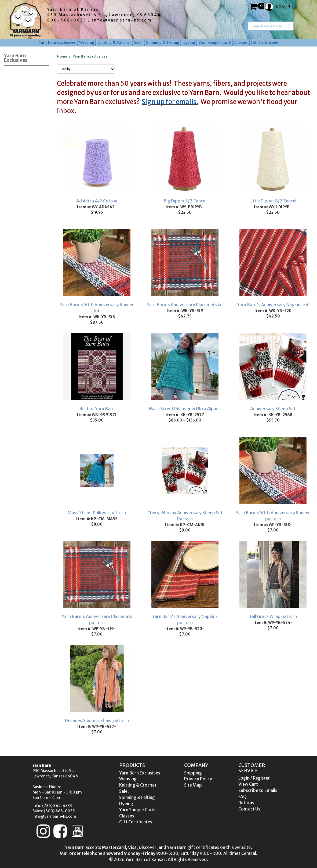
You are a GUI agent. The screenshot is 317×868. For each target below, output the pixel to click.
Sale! (138, 42)
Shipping (193, 773)
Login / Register (254, 778)
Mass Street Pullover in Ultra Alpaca (185, 409)
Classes (241, 42)
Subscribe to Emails (258, 790)
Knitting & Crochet (114, 42)
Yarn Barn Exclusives (57, 42)
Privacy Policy (198, 779)
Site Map (193, 785)
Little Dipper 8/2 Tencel (273, 201)
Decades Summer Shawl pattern (97, 720)
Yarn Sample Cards (215, 42)
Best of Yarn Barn (97, 409)
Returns (246, 803)
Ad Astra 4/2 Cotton (97, 201)
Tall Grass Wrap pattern (273, 616)
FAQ (243, 796)
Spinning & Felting (163, 42)
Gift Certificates (265, 42)
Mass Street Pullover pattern (97, 513)
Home (62, 56)
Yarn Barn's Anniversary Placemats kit (185, 305)
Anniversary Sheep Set (273, 409)
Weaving (86, 42)
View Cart (248, 784)
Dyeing (189, 42)
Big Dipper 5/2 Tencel (185, 201)
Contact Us (249, 809)
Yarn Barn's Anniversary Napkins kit (273, 305)
